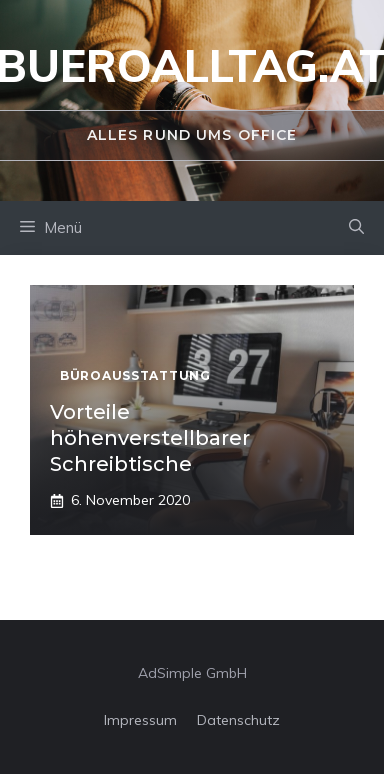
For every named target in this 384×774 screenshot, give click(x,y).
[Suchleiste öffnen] (356, 228)
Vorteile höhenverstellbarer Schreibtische (150, 438)
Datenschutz (238, 720)
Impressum (140, 720)
